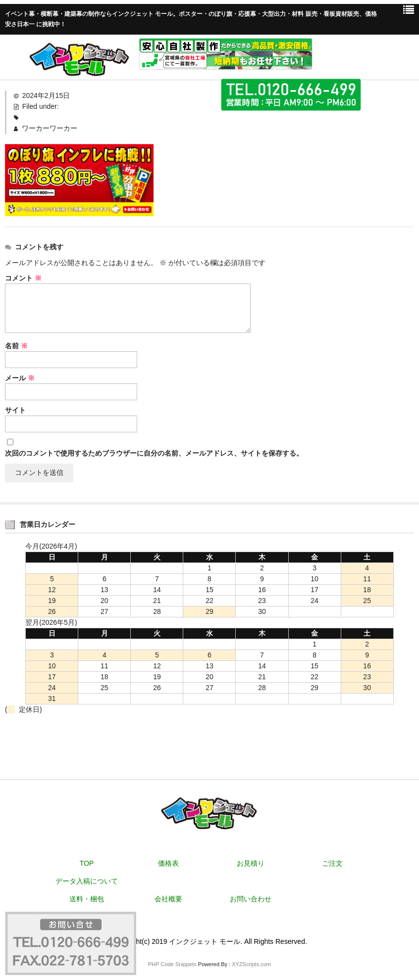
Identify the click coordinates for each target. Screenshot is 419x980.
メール (20, 378)
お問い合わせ (251, 899)
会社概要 (168, 899)
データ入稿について (87, 881)
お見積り (251, 863)
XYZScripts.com (251, 964)
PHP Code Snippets (172, 964)
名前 (16, 346)
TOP (87, 863)
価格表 (168, 863)
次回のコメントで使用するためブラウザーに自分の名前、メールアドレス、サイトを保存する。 (154, 453)
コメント (23, 278)
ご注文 (332, 863)
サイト (15, 410)
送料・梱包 (87, 899)
